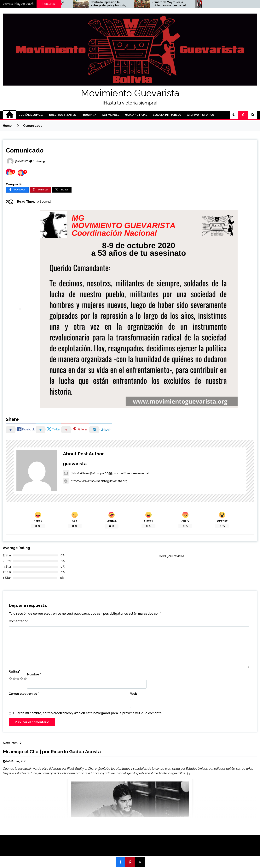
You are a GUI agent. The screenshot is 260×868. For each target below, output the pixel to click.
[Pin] (130, 862)
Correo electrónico (24, 694)
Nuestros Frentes (62, 115)
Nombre (34, 674)
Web (134, 694)
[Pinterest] (40, 190)
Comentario (18, 621)
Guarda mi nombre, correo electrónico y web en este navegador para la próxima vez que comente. (88, 713)
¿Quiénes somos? (31, 115)
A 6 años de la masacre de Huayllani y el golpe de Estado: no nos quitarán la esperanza (84, 4)
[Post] (140, 862)
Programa (89, 115)
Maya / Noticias (136, 115)
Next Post (13, 743)
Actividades (111, 115)
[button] (234, 115)
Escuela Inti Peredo (167, 115)
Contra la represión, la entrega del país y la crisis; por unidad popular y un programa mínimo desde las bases (146, 4)
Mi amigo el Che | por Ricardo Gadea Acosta (52, 752)
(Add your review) (171, 556)
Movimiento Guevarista (130, 93)
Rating (14, 671)
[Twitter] (62, 190)
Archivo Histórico (201, 115)
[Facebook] (17, 190)
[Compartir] (120, 862)
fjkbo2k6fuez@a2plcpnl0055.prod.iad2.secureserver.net (106, 473)
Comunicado (25, 150)
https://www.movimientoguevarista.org (95, 481)
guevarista (75, 464)
